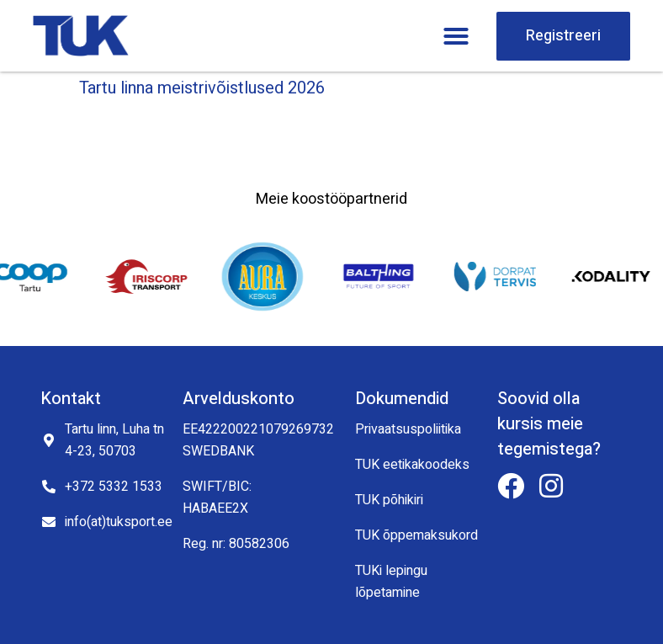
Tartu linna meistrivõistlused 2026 (202, 88)
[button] (456, 36)
